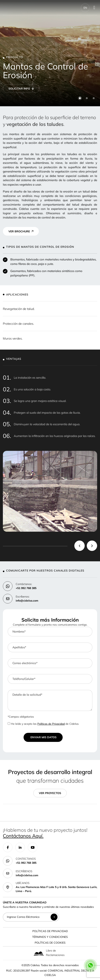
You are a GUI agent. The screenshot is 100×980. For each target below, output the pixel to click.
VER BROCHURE (19, 231)
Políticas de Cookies (50, 943)
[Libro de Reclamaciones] (39, 954)
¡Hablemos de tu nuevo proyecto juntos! (45, 833)
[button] (80, 98)
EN (85, 8)
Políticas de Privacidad (51, 724)
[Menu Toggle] (94, 8)
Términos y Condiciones (50, 937)
